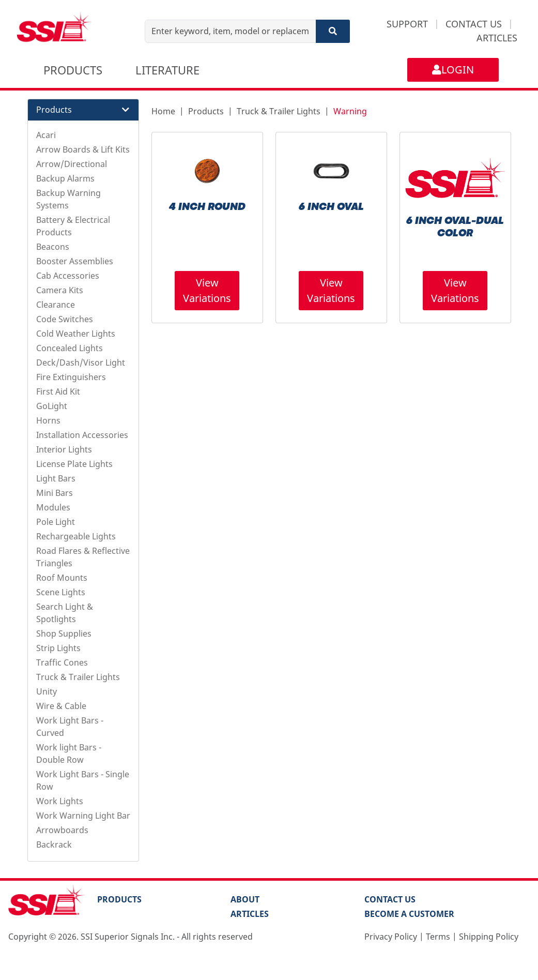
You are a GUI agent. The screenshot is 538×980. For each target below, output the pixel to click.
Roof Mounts (62, 578)
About (245, 899)
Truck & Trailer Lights (78, 677)
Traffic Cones (62, 662)
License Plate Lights (74, 464)
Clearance (56, 305)
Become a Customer (409, 914)
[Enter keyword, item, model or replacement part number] (230, 31)
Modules (53, 507)
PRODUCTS (73, 70)
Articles (250, 914)
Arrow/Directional (72, 164)
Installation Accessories (82, 435)
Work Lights (60, 801)
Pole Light (56, 522)
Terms (438, 937)
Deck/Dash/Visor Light (81, 363)
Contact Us (390, 899)
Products (206, 111)
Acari (46, 135)
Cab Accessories (68, 276)
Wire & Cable (61, 706)
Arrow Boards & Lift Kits (83, 149)
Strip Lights (58, 648)
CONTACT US (474, 24)
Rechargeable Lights (76, 536)
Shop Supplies (64, 634)
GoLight (52, 406)
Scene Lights (61, 592)
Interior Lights (64, 449)
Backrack (54, 845)
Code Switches (65, 319)
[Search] (333, 31)
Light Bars (56, 478)
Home (163, 111)
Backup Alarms (65, 178)
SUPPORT (407, 24)
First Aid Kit (58, 391)
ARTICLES (497, 38)
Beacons (53, 247)
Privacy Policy (391, 937)
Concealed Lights (70, 348)
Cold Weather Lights (76, 334)
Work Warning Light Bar (83, 816)
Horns (48, 420)
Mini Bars (55, 493)
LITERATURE (167, 70)
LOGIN (453, 70)
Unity (47, 691)
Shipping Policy (489, 937)
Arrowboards (62, 830)
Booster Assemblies (75, 261)
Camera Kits (60, 290)
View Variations (207, 290)
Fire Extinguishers (71, 377)
